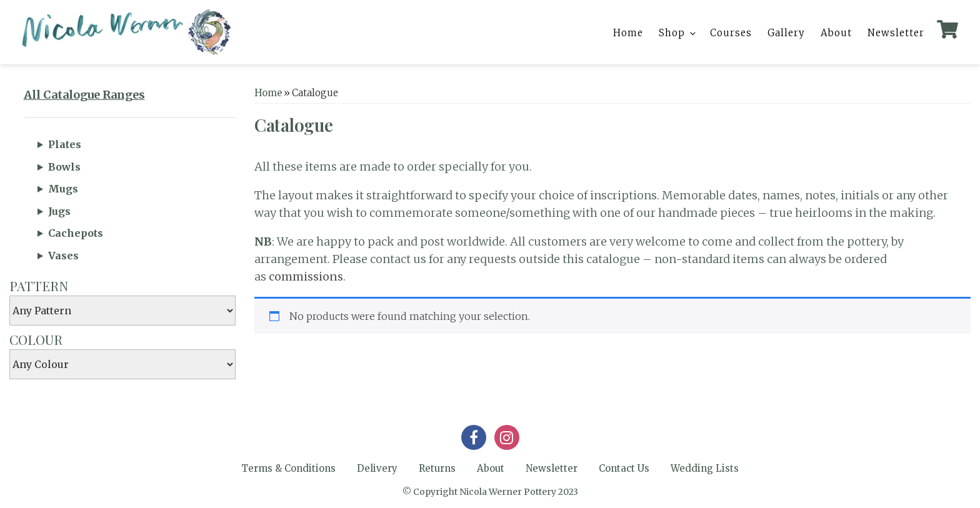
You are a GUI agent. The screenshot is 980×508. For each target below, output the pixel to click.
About (836, 33)
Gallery (786, 33)
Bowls (64, 167)
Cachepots (76, 233)
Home (628, 33)
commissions (306, 276)
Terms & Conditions (288, 468)
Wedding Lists (705, 468)
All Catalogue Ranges (84, 95)
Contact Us (624, 468)
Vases (63, 256)
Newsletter (896, 33)
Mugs (63, 189)
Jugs (59, 211)
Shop (678, 33)
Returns (437, 468)
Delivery (377, 468)
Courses (731, 33)
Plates (65, 144)
